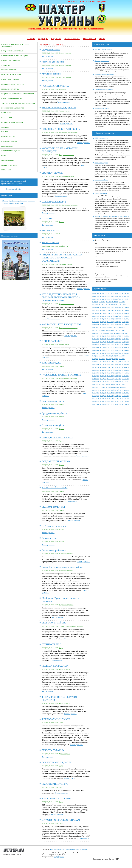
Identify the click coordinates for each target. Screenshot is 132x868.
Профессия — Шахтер (11, 61)
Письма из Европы (9, 141)
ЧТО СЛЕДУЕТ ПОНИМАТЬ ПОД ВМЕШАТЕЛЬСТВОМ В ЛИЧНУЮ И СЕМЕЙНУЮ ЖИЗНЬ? (61, 297)
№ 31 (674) (96, 316)
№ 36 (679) (96, 313)
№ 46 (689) (96, 308)
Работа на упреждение (53, 62)
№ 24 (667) (110, 319)
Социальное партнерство (13, 84)
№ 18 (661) (118, 322)
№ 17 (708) (103, 296)
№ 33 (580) (96, 370)
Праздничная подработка (54, 413)
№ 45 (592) (118, 362)
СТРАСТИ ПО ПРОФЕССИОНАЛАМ (61, 820)
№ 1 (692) (109, 305)
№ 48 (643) (102, 333)
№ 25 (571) (118, 373)
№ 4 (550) (122, 384)
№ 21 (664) (96, 322)
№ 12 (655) (125, 325)
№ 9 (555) (125, 382)
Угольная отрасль (9, 70)
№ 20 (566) (118, 376)
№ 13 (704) (96, 299)
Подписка (56, 39)
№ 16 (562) (110, 379)
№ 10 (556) (118, 382)
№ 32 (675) (125, 313)
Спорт (4, 156)
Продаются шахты (51, 50)
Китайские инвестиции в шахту (104, 74)
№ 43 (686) (118, 308)
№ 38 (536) (118, 393)
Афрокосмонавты (50, 230)
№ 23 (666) (118, 319)
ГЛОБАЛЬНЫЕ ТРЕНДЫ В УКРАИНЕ (61, 375)
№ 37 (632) (110, 339)
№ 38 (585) (96, 367)
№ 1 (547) (109, 387)
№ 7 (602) (109, 356)
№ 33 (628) (103, 342)
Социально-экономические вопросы (18, 94)
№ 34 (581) (125, 367)
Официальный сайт (14, 189)
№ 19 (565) (125, 376)
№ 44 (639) (96, 336)
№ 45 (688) (103, 308)
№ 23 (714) (96, 293)
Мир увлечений (8, 160)
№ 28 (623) (103, 344)
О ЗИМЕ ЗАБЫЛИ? (52, 341)
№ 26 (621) (118, 344)
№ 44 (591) (125, 362)
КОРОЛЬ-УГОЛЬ (50, 243)
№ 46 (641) (117, 333)
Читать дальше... (48, 56)
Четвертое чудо (49, 538)
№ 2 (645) (122, 330)
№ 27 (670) (125, 316)
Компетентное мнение (11, 75)
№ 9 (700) (125, 299)
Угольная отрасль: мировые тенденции (18, 103)
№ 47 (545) (123, 387)
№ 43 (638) (103, 336)
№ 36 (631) (118, 339)
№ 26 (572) (110, 373)
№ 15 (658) (103, 325)
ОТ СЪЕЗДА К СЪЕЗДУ (54, 201)
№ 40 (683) (103, 310)
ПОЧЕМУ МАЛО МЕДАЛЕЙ (57, 762)
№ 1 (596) (122, 359)
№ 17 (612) (110, 350)
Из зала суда (7, 118)
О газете (31, 39)
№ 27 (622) (110, 344)
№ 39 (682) (110, 310)
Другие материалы (9, 165)
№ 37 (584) (103, 367)
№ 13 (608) (103, 353)
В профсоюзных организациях (15, 56)
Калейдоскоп (7, 146)
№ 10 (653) (103, 327)
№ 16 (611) (118, 350)
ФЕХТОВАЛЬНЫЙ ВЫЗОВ (56, 719)
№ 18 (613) (103, 350)
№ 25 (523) (103, 402)
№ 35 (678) (103, 313)
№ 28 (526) (118, 399)
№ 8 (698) (95, 302)
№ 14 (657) (110, 325)
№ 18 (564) (96, 379)
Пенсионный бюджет (101, 163)
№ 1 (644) (95, 333)
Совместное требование (54, 550)
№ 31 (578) (110, 370)
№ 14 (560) (125, 379)
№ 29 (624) (96, 344)
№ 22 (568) (103, 376)
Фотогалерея (89, 39)
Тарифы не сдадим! (51, 363)
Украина (5, 127)
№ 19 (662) (110, 322)
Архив (102, 39)
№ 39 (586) (125, 365)
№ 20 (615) (125, 347)
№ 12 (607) (110, 353)
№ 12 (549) (103, 382)
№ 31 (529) (96, 399)
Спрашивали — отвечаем (12, 122)
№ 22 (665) (125, 319)
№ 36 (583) (110, 367)
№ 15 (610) (125, 350)
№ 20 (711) (118, 293)
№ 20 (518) (103, 404)
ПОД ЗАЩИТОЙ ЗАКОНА (55, 86)
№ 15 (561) (118, 379)
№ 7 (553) (102, 384)
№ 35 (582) (118, 367)
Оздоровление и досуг (11, 151)
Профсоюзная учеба (10, 79)
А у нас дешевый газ (101, 193)
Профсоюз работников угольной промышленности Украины (68, 849)
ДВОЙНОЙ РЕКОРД (52, 173)
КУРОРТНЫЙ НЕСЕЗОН (55, 488)
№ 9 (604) (95, 356)
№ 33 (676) (118, 313)
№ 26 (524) (96, 402)
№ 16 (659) (96, 325)
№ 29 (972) (110, 316)
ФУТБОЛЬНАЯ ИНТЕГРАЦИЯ (57, 798)
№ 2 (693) (102, 305)
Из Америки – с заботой (54, 526)
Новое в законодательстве (13, 108)
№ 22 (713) (103, 293)
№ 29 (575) (125, 370)
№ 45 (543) (103, 390)
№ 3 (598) (109, 359)
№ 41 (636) (118, 336)
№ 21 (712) (110, 293)
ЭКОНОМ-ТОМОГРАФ (53, 507)
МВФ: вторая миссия (101, 138)
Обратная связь (72, 39)
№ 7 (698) (102, 302)
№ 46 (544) (96, 390)
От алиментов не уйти (53, 425)
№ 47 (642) (110, 333)
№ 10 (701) (118, 299)
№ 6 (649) (95, 330)
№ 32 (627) (110, 342)
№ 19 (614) (96, 350)
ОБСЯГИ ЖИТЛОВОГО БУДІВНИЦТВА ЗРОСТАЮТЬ (112, 216)
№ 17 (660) (125, 322)
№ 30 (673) (103, 316)
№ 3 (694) (95, 305)
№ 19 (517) (110, 404)
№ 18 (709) (96, 296)
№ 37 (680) (125, 310)
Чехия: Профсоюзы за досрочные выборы (63, 567)
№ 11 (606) (118, 353)
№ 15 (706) (118, 296)
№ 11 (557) (110, 382)
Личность (6, 65)
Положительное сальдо (102, 109)
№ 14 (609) (96, 353)
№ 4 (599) (102, 359)
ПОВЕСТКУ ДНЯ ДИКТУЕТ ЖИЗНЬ (61, 129)
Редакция (43, 39)
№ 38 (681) (118, 310)
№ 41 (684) (96, 310)
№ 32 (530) (125, 396)
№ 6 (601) (115, 356)
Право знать (6, 113)
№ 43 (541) (118, 390)
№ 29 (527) (110, 399)
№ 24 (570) (125, 373)
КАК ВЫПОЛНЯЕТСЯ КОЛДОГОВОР (61, 324)
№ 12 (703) (103, 299)
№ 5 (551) (115, 384)
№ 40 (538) (103, 393)
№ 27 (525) (125, 399)
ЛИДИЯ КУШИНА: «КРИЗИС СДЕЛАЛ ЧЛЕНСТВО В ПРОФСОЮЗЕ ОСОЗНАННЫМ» (62, 258)
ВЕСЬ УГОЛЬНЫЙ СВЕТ (55, 623)
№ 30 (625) (125, 342)
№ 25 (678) (103, 319)
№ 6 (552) (109, 384)
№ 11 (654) (96, 327)
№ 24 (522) (110, 402)
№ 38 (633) (103, 339)
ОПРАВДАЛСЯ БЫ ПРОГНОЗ (57, 437)
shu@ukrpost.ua (59, 857)
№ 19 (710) (125, 293)
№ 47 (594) (103, 362)
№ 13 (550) (96, 382)
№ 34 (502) (110, 396)
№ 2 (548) (102, 387)
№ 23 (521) (118, 402)
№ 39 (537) (110, 393)
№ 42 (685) (125, 308)
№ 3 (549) (95, 387)
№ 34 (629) (96, 342)
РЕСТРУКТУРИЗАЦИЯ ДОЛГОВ (59, 107)
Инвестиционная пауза (53, 401)
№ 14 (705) (125, 296)
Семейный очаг (8, 137)
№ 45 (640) (124, 333)
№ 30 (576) (118, 370)
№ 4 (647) (109, 330)
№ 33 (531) (118, 396)
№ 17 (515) (125, 404)
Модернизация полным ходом (104, 89)
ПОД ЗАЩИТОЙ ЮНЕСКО (56, 461)
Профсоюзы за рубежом (12, 99)
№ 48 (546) (116, 387)
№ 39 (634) (96, 339)
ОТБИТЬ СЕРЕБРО (51, 644)
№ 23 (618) (103, 347)
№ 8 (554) (95, 384)
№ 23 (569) (96, 376)
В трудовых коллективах (12, 51)
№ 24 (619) (96, 347)
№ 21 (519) (96, 404)
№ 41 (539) (96, 393)
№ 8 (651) (117, 327)
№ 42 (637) (110, 336)
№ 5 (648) (102, 330)
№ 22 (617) (110, 347)
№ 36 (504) (96, 396)
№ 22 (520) (125, 402)
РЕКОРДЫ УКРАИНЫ (53, 750)
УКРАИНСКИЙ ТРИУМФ (55, 784)
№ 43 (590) (96, 365)
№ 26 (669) (96, 319)
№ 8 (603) (102, 356)
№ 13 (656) (118, 325)
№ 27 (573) (103, 373)
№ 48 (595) (96, 362)
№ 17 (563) (103, 379)
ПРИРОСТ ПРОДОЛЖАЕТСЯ (104, 49)
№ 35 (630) (125, 339)
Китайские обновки (51, 74)
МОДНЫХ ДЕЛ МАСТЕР (55, 666)
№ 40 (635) (125, 336)
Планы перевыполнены (102, 61)
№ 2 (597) (115, 359)
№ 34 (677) (110, 313)
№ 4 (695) (122, 302)
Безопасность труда (10, 89)
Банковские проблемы (101, 180)
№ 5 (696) (115, 302)
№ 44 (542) (110, 390)
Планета (5, 132)
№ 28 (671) (118, 316)
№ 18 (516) (118, 404)
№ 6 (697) (109, 302)
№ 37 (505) (125, 393)
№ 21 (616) (118, 347)
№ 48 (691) (116, 305)
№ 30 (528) (103, 399)
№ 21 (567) (110, 376)
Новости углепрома (65, 53)
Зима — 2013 (6, 170)
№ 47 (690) (123, 305)
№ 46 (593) (110, 362)
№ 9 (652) (110, 327)
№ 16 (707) (110, 296)
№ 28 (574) (96, 373)
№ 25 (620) (125, 344)
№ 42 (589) (103, 365)
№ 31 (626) (118, 342)
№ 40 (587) (118, 365)
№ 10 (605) (125, 353)
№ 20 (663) (103, 322)
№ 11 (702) (110, 299)
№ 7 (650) (123, 327)
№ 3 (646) (115, 330)
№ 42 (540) (125, 390)
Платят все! (47, 218)
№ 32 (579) (103, 370)
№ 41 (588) (110, 365)
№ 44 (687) (110, 308)
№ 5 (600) (95, 359)
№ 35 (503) (103, 396)
